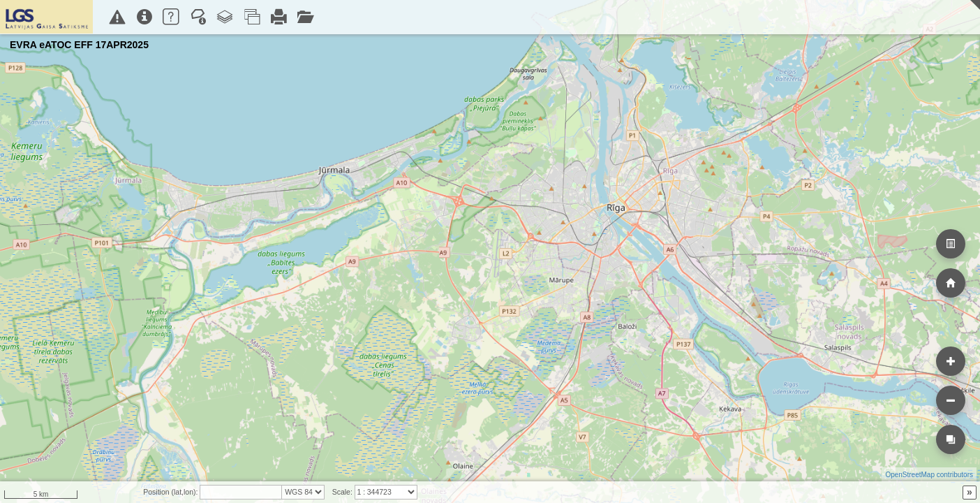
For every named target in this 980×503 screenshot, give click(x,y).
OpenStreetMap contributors (929, 475)
